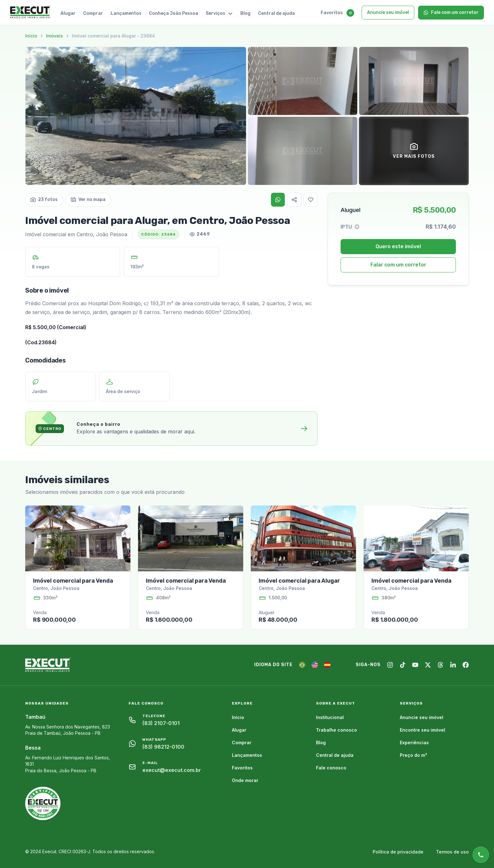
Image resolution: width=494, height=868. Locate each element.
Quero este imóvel (398, 246)
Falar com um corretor (398, 265)
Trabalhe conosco (336, 730)
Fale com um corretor (451, 12)
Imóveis (55, 36)
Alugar (68, 13)
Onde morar (245, 780)
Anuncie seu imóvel (388, 12)
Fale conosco (331, 768)
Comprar (93, 13)
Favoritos (332, 13)
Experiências (414, 742)
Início (31, 36)
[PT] (302, 665)
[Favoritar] (311, 200)
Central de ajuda (276, 13)
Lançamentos (126, 13)
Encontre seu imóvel (422, 730)
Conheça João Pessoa (174, 13)
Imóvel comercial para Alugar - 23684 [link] (113, 36)
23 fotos (44, 200)
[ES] (327, 665)
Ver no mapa (88, 200)
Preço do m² (414, 755)
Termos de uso (452, 852)
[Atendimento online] (481, 855)
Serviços (219, 13)
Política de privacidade (398, 852)
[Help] (357, 227)
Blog (245, 13)
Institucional (330, 717)
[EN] (315, 665)
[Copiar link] (294, 200)
